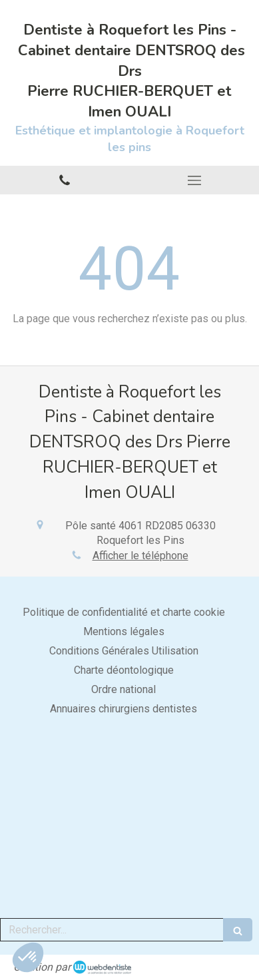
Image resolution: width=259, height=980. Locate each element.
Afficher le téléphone (140, 556)
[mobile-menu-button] (195, 180)
